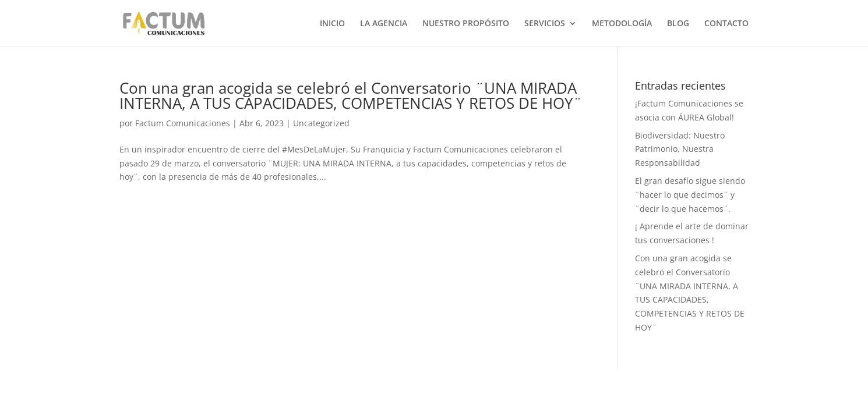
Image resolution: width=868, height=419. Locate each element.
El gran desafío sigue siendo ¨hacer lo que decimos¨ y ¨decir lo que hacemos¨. (690, 195)
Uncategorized (321, 123)
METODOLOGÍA (622, 24)
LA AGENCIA (384, 24)
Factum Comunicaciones (183, 123)
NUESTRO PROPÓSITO (466, 24)
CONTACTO (726, 24)
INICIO (332, 24)
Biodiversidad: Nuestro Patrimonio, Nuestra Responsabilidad (680, 149)
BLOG (678, 24)
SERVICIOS (545, 24)
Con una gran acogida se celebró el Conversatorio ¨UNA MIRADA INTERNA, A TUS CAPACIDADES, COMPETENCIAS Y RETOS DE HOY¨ (351, 95)
